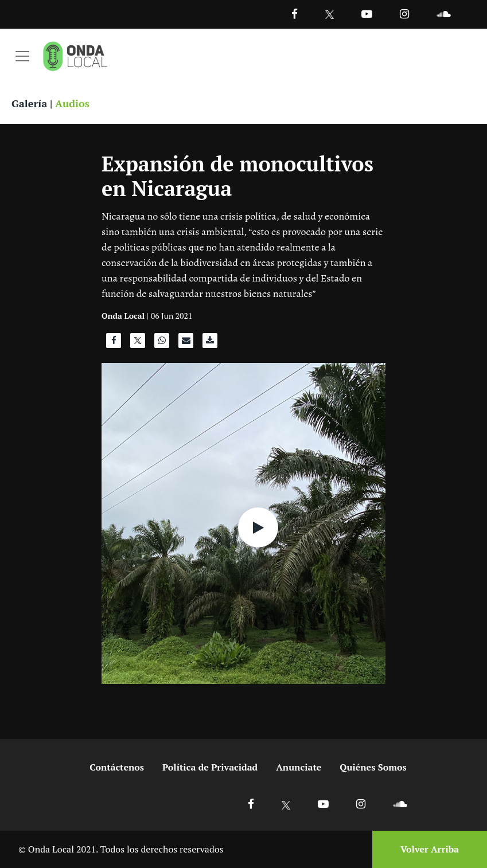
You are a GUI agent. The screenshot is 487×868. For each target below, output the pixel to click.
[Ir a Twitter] (330, 15)
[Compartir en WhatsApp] (162, 343)
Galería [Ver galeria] (29, 103)
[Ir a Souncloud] (443, 13)
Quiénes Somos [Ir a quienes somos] (373, 767)
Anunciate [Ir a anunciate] (299, 767)
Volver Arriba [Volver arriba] (430, 849)
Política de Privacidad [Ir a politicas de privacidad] (210, 767)
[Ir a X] (286, 804)
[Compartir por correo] (186, 343)
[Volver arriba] (426, 849)
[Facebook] (295, 13)
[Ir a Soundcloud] (400, 804)
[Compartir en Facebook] (114, 343)
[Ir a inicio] (75, 56)
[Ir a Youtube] (367, 13)
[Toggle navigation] (22, 56)
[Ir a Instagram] (404, 13)
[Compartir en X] (138, 343)
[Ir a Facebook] (251, 804)
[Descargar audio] (210, 343)
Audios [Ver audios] (72, 103)
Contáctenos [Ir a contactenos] (117, 767)
